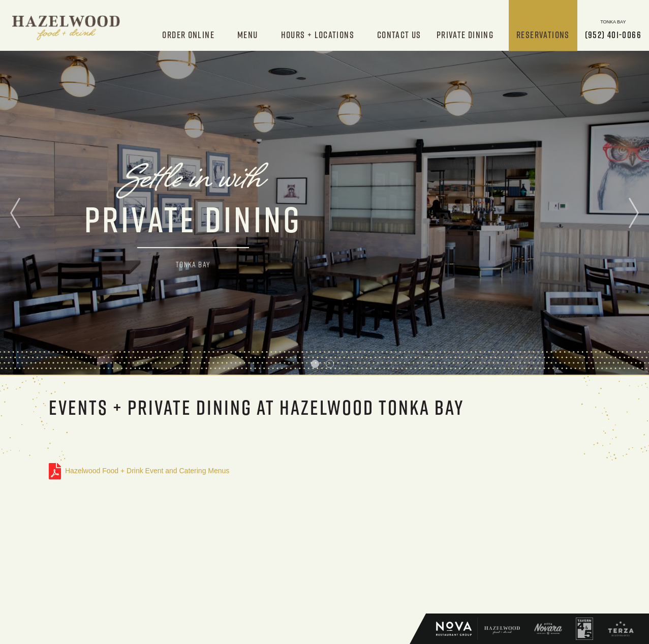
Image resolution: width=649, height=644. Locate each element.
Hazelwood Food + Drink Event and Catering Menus (55, 471)
